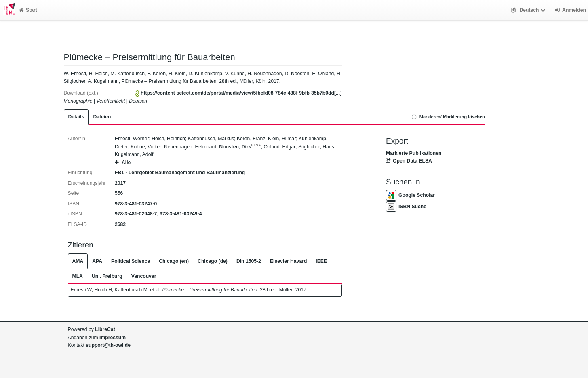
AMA (78, 261)
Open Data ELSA (409, 161)
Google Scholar (410, 195)
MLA (78, 276)
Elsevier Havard (288, 261)
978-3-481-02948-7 (136, 214)
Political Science (131, 261)
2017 (120, 183)
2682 (120, 224)
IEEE (321, 261)
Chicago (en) (174, 261)
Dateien (102, 117)
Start (28, 10)
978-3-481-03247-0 (136, 204)
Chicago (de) (213, 261)
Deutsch (529, 10)
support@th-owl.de (108, 345)
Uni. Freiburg (107, 276)
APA (97, 261)
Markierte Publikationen (414, 153)
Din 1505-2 (249, 261)
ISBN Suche (406, 207)
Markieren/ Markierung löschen (447, 117)
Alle (123, 163)
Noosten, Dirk (240, 147)
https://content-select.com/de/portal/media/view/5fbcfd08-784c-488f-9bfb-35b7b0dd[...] (241, 93)
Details (76, 117)
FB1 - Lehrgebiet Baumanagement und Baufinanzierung (180, 173)
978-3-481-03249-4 (181, 214)
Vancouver (144, 276)
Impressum (113, 338)
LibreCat (105, 329)
